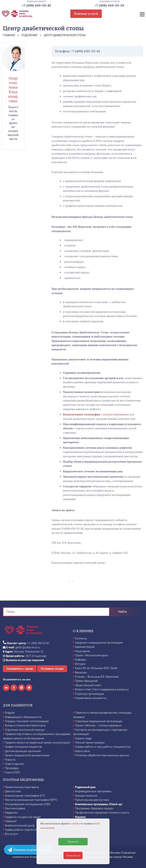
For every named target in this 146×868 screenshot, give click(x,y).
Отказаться (73, 855)
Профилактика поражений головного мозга (102, 813)
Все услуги (12, 834)
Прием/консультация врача (22, 787)
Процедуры (12, 768)
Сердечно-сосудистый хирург (23, 817)
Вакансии (81, 673)
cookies (75, 823)
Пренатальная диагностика (92, 800)
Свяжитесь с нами (20, 669)
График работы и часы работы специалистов (103, 747)
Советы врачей (14, 764)
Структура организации (89, 694)
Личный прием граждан (90, 743)
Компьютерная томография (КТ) (25, 796)
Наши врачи (82, 651)
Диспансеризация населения (23, 751)
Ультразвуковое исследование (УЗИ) (28, 804)
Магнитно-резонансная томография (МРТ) (31, 800)
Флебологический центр (20, 826)
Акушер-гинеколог (86, 796)
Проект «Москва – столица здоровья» (98, 725)
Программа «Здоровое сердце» (94, 808)
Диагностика (13, 791)
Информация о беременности (23, 717)
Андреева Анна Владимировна (13, 89)
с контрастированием (96, 414)
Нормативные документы (91, 698)
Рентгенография (15, 808)
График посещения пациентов (23, 747)
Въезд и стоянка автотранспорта (25, 725)
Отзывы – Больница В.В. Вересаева (97, 677)
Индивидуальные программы (93, 791)
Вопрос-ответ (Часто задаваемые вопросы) (102, 689)
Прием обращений (86, 681)
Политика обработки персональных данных (102, 755)
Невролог (11, 821)
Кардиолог (12, 813)
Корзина (80, 817)
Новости (10, 760)
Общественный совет (88, 685)
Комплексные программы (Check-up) (99, 804)
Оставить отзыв (52, 669)
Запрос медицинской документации (27, 755)
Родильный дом (85, 787)
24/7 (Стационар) (25, 656)
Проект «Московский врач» (92, 655)
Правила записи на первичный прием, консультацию (38, 743)
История (80, 664)
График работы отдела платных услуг (28, 830)
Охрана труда (83, 738)
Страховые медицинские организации (99, 721)
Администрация (85, 647)
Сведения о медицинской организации (99, 643)
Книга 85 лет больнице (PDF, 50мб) (96, 668)
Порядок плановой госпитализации (27, 721)
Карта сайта (83, 751)
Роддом (10, 713)
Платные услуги (86, 14)
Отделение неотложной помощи (25, 730)
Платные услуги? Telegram (29, 850)
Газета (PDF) (13, 772)
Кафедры (81, 660)
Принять (73, 842)
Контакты (81, 638)
